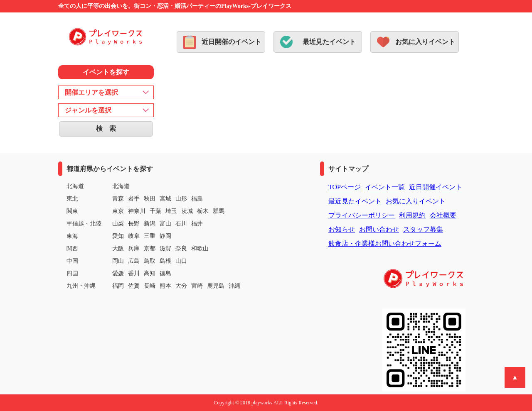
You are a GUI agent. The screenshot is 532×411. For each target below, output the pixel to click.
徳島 (165, 273)
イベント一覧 (385, 187)
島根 (165, 261)
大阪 (118, 248)
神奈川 (137, 211)
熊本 (165, 286)
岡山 (118, 261)
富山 (165, 224)
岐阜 (134, 236)
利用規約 (412, 215)
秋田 (150, 199)
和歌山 (200, 248)
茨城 (187, 211)
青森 (118, 199)
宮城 (165, 199)
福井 (197, 224)
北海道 (121, 186)
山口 (181, 261)
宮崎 (197, 286)
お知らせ (342, 229)
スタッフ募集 (423, 229)
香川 (134, 273)
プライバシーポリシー (362, 215)
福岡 (118, 286)
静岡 (165, 236)
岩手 (134, 199)
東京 (118, 211)
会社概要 (443, 215)
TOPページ (345, 187)
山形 (181, 199)
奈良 (181, 248)
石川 (181, 224)
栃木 (203, 211)
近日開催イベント (436, 187)
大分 (181, 286)
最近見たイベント (329, 42)
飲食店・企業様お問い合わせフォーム (385, 243)
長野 (134, 224)
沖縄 (234, 286)
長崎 (150, 286)
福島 (197, 199)
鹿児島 (216, 286)
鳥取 (150, 261)
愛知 (118, 236)
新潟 (150, 224)
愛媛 (118, 273)
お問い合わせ (379, 229)
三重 (150, 236)
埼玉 (171, 211)
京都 (150, 248)
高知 (150, 273)
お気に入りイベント (425, 42)
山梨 (118, 224)
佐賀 (134, 286)
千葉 (155, 211)
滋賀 (165, 248)
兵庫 (134, 248)
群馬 (219, 211)
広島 (134, 261)
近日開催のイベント (232, 42)
